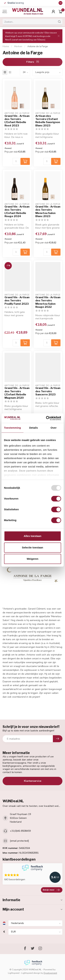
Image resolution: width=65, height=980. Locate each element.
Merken (18, 46)
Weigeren (32, 559)
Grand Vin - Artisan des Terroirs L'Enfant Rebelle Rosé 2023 (17, 121)
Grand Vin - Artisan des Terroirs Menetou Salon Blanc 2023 (48, 211)
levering (16, 3)
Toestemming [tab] (12, 428)
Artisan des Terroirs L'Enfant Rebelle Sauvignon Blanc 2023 (48, 121)
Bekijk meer (51, 890)
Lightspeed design (31, 973)
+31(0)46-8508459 (20, 831)
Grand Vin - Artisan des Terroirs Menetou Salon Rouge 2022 (48, 302)
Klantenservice (33, 781)
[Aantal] (16, 161)
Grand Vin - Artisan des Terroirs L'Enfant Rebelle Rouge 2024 (17, 211)
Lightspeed (14, 973)
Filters (33, 62)
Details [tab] (33, 428)
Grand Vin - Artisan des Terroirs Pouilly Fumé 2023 (17, 301)
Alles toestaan (33, 536)
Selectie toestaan (32, 547)
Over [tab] (54, 428)
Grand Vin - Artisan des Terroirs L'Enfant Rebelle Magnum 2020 (17, 393)
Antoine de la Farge (38, 46)
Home (6, 46)
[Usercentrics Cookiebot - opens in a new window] (46, 418)
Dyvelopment (50, 973)
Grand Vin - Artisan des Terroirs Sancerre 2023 (48, 391)
